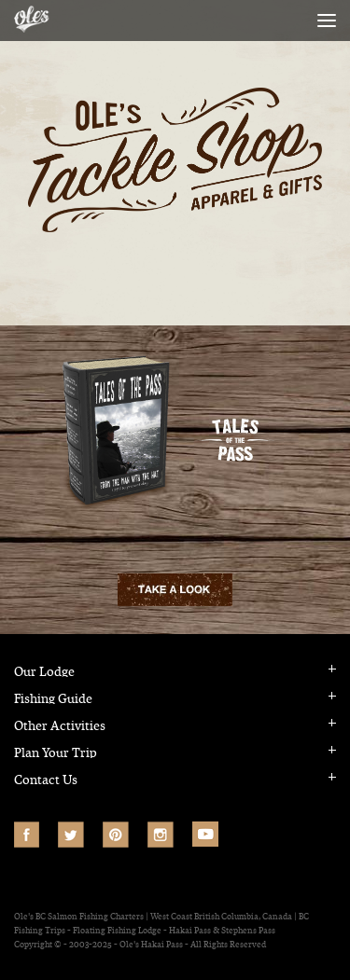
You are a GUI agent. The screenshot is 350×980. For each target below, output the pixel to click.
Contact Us (46, 780)
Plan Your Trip (56, 753)
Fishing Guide (53, 699)
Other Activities (60, 726)
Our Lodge (44, 672)
